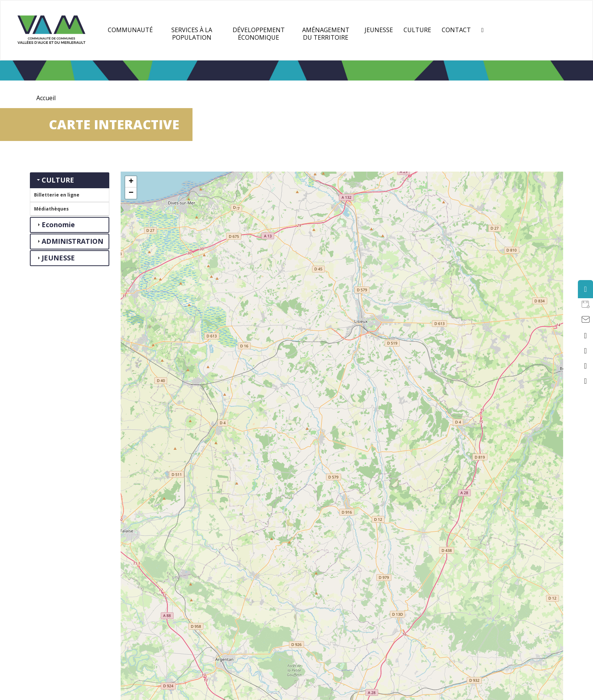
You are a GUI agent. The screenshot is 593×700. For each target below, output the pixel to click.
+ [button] (131, 182)
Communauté (130, 30)
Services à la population (192, 34)
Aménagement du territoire (326, 34)
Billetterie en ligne (57, 195)
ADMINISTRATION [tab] (69, 241)
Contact (456, 30)
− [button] (131, 193)
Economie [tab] (55, 225)
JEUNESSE (379, 30)
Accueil (46, 98)
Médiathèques (51, 209)
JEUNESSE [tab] (55, 258)
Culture (417, 30)
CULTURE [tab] (55, 180)
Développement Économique (259, 34)
